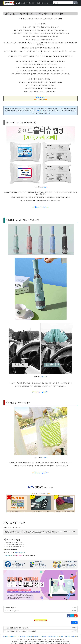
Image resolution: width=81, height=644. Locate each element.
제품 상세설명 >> (40, 207)
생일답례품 (13, 636)
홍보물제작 (32, 3)
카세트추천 (75, 636)
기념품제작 (40, 3)
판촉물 (18, 3)
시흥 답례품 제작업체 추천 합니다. (19, 628)
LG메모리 (44, 636)
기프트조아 (44, 187)
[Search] (63, 3)
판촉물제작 (24, 3)
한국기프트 (36, 636)
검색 (75, 3)
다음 (11, 556)
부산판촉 (6, 636)
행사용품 (67, 636)
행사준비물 (60, 636)
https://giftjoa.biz (20, 552)
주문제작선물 (21, 636)
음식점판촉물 (52, 636)
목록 (74, 623)
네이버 (7, 556)
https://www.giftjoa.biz (13, 611)
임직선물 (29, 636)
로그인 (46, 3)
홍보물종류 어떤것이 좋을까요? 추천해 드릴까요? (23, 631)
